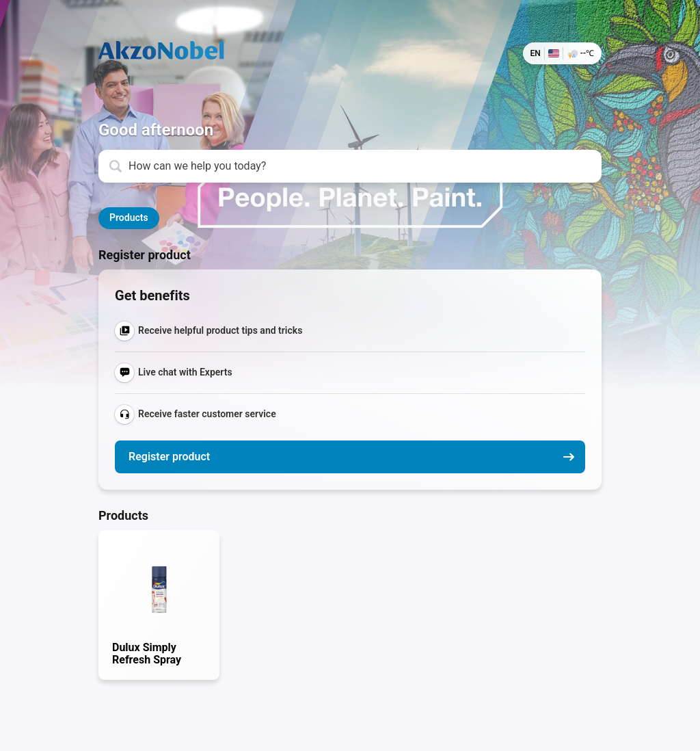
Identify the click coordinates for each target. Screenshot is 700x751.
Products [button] (129, 218)
